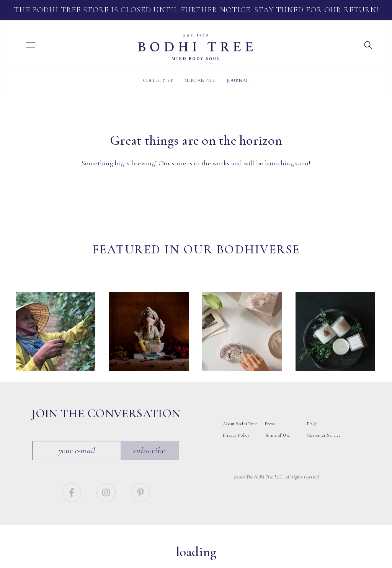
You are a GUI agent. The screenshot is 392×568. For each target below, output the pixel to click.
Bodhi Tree (196, 47)
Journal (238, 80)
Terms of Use (278, 443)
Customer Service (324, 443)
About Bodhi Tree (240, 432)
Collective (158, 80)
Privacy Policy (236, 443)
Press (270, 432)
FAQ (312, 432)
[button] (368, 44)
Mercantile (200, 80)
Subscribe (149, 459)
